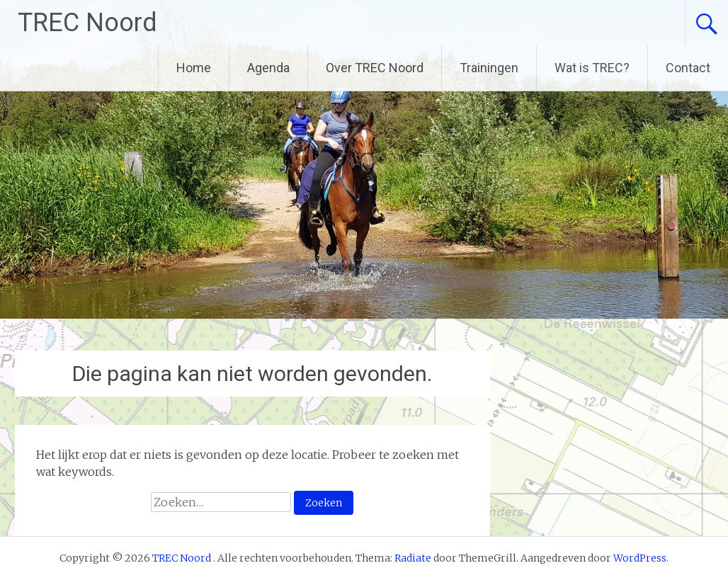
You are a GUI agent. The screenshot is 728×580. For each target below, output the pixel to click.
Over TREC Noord (375, 68)
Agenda (268, 68)
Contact (688, 68)
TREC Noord (87, 23)
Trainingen (489, 68)
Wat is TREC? (592, 68)
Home (194, 68)
